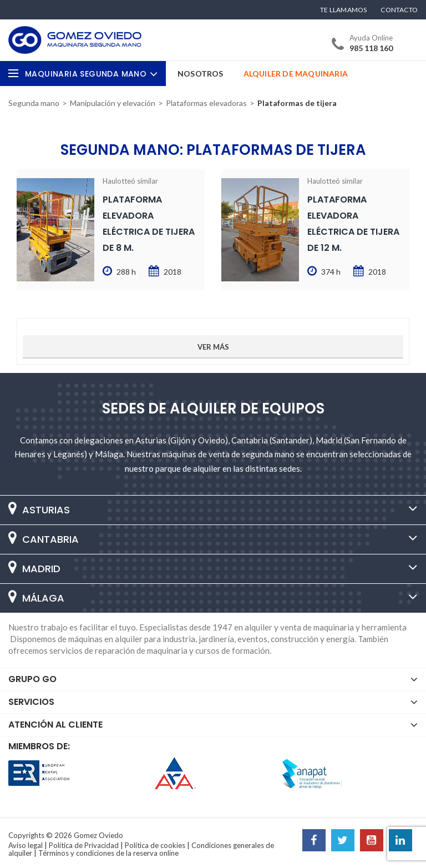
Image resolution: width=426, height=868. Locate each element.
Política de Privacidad (84, 845)
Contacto (399, 10)
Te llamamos (343, 10)
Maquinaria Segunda (91, 74)
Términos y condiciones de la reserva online (108, 853)
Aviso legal (26, 845)
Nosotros (201, 74)
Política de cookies (155, 845)
